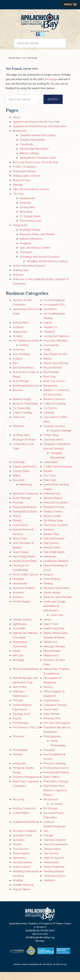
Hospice (48, 583)
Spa (46, 839)
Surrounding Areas (31, 229)
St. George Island (30, 224)
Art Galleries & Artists (26, 349)
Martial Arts (51, 650)
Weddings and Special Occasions (40, 265)
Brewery (18, 398)
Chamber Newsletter (32, 148)
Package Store (22, 722)
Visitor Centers (22, 875)
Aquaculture (20, 340)
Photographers (52, 745)
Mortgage (19, 668)
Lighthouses (20, 632)
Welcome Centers (55, 884)
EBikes (17, 484)
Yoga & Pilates (21, 897)
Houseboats (20, 592)
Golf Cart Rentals (54, 547)
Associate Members (56, 349)
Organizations (52, 709)
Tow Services (21, 857)
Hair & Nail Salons (54, 560)
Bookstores (50, 394)
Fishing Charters (53, 520)
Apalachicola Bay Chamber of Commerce (40, 25)
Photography (20, 758)
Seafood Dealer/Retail (26, 830)
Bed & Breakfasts (23, 376)
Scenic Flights (21, 821)
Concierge (19, 470)
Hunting (48, 592)
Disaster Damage (61, 439)
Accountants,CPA (54, 313)
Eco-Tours (50, 484)
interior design (52, 601)
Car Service (50, 416)
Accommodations (54, 308)
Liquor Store (51, 632)
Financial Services (54, 515)
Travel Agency (21, 862)
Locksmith (19, 637)
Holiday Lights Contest (26, 184)
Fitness (17, 524)
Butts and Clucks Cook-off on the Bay (35, 170)
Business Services (54, 407)
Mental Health (52, 659)
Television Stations (55, 848)
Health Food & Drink (25, 569)
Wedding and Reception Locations (47, 269)
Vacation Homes (23, 870)
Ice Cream (56, 812)
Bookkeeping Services (26, 394)
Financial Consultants (56, 511)
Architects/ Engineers (56, 344)
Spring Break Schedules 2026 (38, 166)
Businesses (19, 139)
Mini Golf (18, 664)
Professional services (56, 776)
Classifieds (26, 152)
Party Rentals (52, 722)
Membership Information (34, 157)
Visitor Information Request (29, 274)
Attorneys (19, 358)
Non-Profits (20, 695)
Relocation (26, 220)
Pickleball (49, 758)
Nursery (48, 695)
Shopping (25, 251)
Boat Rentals (51, 380)
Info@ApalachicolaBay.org (40, 945)
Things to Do (20, 233)
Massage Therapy (54, 655)
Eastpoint (25, 211)
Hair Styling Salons (24, 565)
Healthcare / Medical (56, 569)
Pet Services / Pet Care (27, 736)
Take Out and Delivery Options (31, 197)
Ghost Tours (20, 547)
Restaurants (51, 808)
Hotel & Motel (52, 587)
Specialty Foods (22, 844)
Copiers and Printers (25, 475)
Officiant (18, 709)
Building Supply (22, 407)
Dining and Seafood (24, 179)
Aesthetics (50, 317)
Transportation (52, 857)
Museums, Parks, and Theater (37, 242)
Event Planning (21, 506)
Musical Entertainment (26, 677)
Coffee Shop (51, 443)
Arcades (18, 344)
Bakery (48, 367)
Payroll (17, 727)
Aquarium (49, 340)
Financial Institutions (25, 515)
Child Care (19, 425)
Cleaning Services (54, 434)
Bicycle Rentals (53, 376)
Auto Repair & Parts (55, 362)
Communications (53, 448)
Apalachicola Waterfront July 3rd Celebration (40, 134)
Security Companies (25, 839)
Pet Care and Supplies (57, 731)
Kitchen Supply (22, 610)
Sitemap (18, 193)
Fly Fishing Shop (53, 529)
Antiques (18, 335)
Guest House (21, 560)
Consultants (51, 470)
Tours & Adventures (55, 853)
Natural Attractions (31, 247)
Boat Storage (21, 389)
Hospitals (18, 587)
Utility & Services (54, 866)
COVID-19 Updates (25, 175)
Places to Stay (21, 188)
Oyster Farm (51, 718)
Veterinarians (51, 870)
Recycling (18, 808)
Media (16, 659)
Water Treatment (54, 875)
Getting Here (27, 215)
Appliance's (50, 335)
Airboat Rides (21, 331)
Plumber (18, 763)
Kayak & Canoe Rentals (57, 605)
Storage (48, 844)
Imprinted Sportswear (57, 596)
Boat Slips (50, 385)
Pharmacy (19, 745)
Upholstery (19, 866)
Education (19, 488)
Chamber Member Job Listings (38, 143)
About (16, 125)
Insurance (18, 601)
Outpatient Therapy (55, 713)
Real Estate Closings (56, 790)
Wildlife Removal (23, 893)
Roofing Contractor (24, 817)
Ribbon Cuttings (29, 161)
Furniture (49, 538)
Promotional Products (57, 781)
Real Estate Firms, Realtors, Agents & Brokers (55, 799)
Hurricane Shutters (24, 596)
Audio (47, 358)
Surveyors (19, 848)
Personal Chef (52, 727)
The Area (18, 202)
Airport (48, 331)
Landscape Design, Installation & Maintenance (55, 614)
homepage (51, 87)
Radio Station (52, 785)
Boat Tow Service (54, 389)
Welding (18, 888)
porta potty (19, 772)
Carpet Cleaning (22, 421)
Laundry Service (22, 628)
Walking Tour (21, 278)
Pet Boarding (20, 731)
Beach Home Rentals (56, 371)
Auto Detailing (21, 362)
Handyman (50, 565)
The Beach (26, 260)
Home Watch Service (26, 583)
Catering (49, 421)
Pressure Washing (54, 772)
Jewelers (18, 605)
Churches (18, 434)
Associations (51, 353)
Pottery (24, 353)
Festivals (18, 511)
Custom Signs (21, 479)
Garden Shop (51, 542)
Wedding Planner (54, 879)
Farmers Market (53, 506)
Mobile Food (51, 664)
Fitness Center (52, 524)
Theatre (17, 853)
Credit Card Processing (57, 475)
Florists (17, 529)
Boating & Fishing (30, 238)
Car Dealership (21, 416)
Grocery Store (52, 556)
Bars (15, 371)
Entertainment (52, 502)
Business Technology (25, 412)
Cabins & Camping (54, 412)
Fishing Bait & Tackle (25, 520)
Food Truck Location (55, 533)
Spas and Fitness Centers (35, 256)
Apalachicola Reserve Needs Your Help (36, 130)
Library (47, 628)
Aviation (18, 367)
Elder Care (50, 488)
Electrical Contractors (26, 502)
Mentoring (26, 493)
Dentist (48, 479)
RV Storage (50, 817)
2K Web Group (60, 972)
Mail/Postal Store (54, 637)
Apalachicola (27, 206)
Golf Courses (51, 551)
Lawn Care (57, 623)
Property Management (26, 785)
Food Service (21, 533)
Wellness (49, 888)
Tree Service (51, 862)
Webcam (18, 283)
